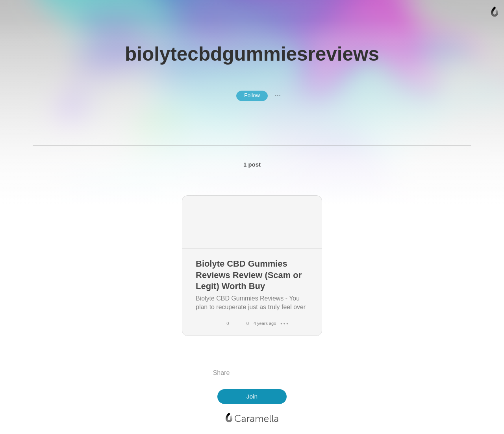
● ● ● (278, 96)
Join (252, 396)
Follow (252, 95)
